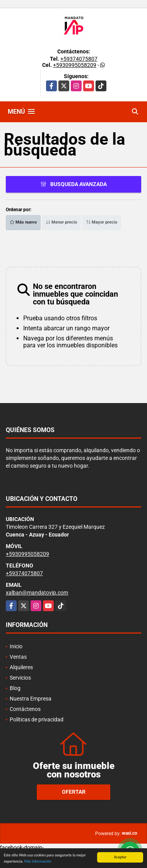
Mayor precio (102, 222)
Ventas (18, 657)
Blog (15, 688)
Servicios (20, 678)
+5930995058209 (75, 65)
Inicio (16, 646)
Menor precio (61, 222)
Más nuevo (23, 222)
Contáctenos (25, 709)
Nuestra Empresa (31, 699)
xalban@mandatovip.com (37, 593)
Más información (38, 862)
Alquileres (21, 667)
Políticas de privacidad (37, 719)
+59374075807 (79, 59)
